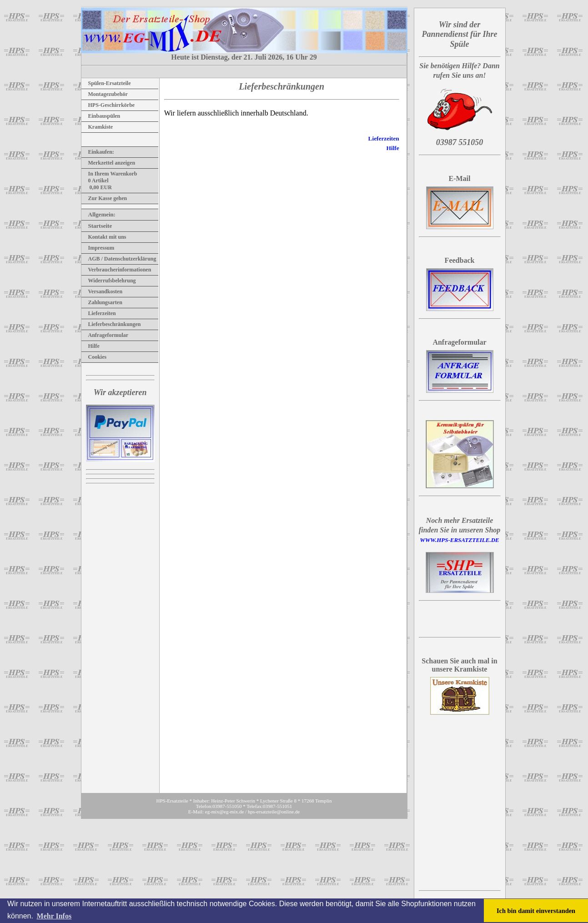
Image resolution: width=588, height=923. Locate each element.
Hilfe (90, 346)
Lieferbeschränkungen (111, 324)
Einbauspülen (101, 116)
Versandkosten (102, 291)
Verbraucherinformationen (116, 270)
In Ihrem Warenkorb (109, 174)
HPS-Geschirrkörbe (108, 105)
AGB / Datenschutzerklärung (119, 259)
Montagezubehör (105, 94)
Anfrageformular (105, 335)
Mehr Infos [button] (54, 916)
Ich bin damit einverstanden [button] (536, 911)
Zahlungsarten (102, 302)
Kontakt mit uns (104, 237)
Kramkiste (97, 127)
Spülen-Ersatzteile (106, 83)
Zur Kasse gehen (104, 198)
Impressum (98, 248)
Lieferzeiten (99, 313)
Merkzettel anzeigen (108, 163)
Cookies (94, 357)
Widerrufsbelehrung (109, 281)
